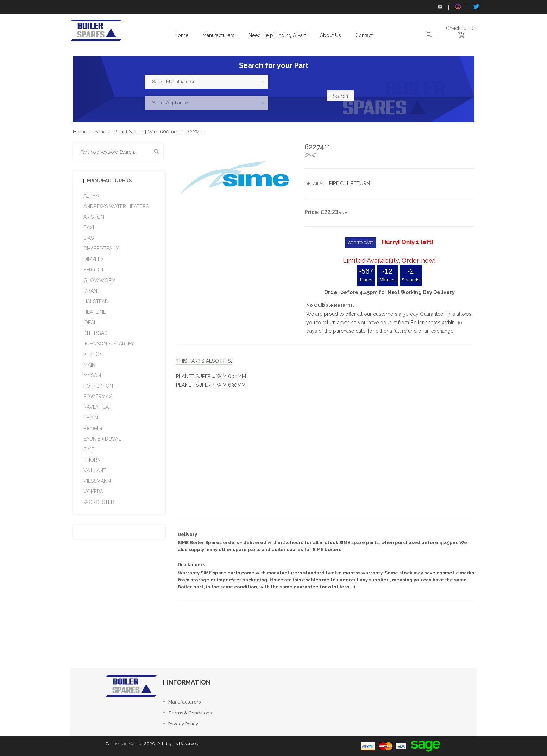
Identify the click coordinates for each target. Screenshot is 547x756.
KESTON (93, 354)
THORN (92, 460)
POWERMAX (98, 396)
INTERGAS (95, 333)
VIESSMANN (97, 481)
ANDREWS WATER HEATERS (116, 206)
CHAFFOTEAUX (101, 249)
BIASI (89, 238)
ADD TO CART (361, 243)
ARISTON (94, 217)
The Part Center (127, 743)
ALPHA (91, 196)
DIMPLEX (94, 259)
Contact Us (440, 7)
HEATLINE (95, 312)
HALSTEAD (96, 301)
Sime (100, 132)
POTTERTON (98, 386)
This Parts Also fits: (204, 361)
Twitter (476, 7)
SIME (89, 449)
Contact (364, 35)
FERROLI (93, 270)
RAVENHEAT (98, 407)
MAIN (89, 365)
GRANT (92, 291)
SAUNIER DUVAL (102, 439)
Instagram (458, 7)
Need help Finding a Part (277, 35)
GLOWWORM (100, 280)
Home (181, 35)
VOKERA (93, 492)
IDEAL (90, 323)
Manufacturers (218, 35)
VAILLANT (95, 470)
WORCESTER (99, 502)
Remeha (93, 428)
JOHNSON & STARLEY (109, 344)
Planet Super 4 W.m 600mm (146, 132)
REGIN (91, 418)
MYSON (92, 375)
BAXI (89, 227)
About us (331, 35)
